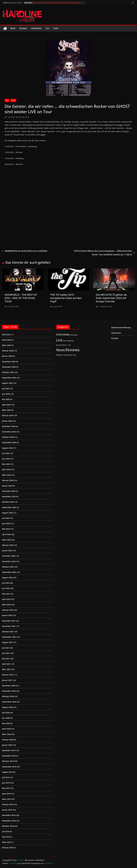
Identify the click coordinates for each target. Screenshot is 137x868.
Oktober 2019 (8, 761)
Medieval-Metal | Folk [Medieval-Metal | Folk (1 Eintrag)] (63, 345)
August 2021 (7, 642)
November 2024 (9, 432)
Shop (56, 28)
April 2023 (6, 534)
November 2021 (9, 626)
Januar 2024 (7, 486)
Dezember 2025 (9, 362)
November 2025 (9, 367)
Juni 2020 (6, 718)
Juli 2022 (6, 583)
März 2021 (7, 669)
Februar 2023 (8, 545)
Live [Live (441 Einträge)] (59, 340)
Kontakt (115, 338)
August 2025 (7, 383)
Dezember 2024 (9, 426)
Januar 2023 (7, 551)
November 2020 (9, 691)
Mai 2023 (6, 529)
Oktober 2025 (8, 372)
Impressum (116, 333)
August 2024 (7, 448)
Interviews (36, 28)
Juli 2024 (6, 453)
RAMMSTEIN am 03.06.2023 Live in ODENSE (25, 251)
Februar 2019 (8, 804)
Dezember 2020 (9, 686)
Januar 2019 (7, 810)
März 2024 (7, 475)
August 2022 (7, 578)
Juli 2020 (6, 713)
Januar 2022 (7, 615)
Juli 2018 (6, 831)
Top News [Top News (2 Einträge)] (67, 355)
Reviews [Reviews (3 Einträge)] (59, 355)
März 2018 (7, 842)
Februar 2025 (8, 415)
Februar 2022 (8, 610)
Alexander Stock (24, 117)
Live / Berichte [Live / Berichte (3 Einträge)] (68, 341)
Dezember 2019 (9, 750)
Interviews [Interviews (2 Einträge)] (74, 335)
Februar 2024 (8, 480)
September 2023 (9, 507)
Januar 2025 (7, 421)
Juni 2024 (6, 459)
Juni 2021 (6, 653)
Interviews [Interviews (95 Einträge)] (63, 334)
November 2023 (9, 496)
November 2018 (9, 821)
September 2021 (9, 637)
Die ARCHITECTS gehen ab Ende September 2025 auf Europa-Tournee (111, 298)
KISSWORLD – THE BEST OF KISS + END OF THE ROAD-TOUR (21, 298)
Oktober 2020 (8, 696)
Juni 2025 (6, 394)
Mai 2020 (6, 723)
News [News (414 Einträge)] (61, 350)
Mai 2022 (6, 594)
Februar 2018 (8, 848)
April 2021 (6, 664)
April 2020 (6, 729)
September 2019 (9, 767)
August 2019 (7, 772)
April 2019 (6, 794)
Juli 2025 (6, 389)
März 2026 (7, 345)
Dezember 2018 (9, 815)
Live (47, 28)
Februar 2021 (8, 675)
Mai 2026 (6, 335)
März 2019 (7, 799)
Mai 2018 (6, 837)
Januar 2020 (7, 745)
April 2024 (6, 469)
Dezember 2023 (9, 491)
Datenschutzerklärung (121, 327)
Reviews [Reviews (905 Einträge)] (73, 350)
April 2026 (6, 340)
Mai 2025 (6, 399)
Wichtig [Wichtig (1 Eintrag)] (73, 355)
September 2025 (9, 378)
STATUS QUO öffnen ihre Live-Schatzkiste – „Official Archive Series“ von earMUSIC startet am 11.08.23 (104, 253)
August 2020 (7, 707)
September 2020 (9, 702)
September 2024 (9, 442)
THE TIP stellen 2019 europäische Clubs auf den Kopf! (66, 298)
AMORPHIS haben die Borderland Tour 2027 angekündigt (57, 3)
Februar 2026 (8, 351)
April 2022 (6, 599)
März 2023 (7, 540)
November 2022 (9, 561)
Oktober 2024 (8, 437)
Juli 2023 (6, 518)
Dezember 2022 (9, 556)
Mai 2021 (6, 659)
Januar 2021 (7, 680)
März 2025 (7, 410)
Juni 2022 (6, 588)
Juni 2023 (6, 524)
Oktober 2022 (8, 567)
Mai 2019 (6, 788)
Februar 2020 (8, 740)
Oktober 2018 (8, 826)
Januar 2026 (7, 356)
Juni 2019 (6, 783)
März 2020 (7, 734)
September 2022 (9, 572)
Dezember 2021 (9, 621)
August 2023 (7, 513)
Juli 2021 (6, 648)
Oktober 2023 (8, 502)
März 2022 (7, 605)
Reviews (23, 28)
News (13, 28)
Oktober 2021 (8, 632)
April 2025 (6, 405)
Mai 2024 (6, 464)
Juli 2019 (6, 777)
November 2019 (9, 756)
